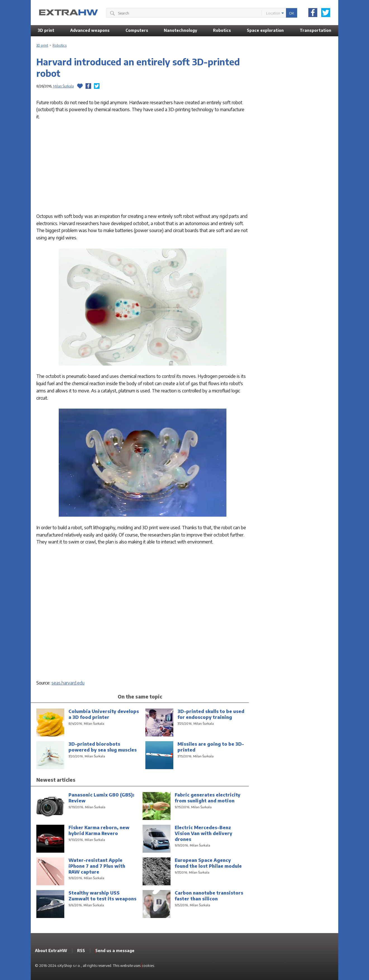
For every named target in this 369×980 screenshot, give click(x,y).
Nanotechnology (180, 30)
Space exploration (265, 30)
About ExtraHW (51, 951)
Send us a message (115, 951)
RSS (81, 951)
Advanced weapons (90, 30)
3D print (46, 30)
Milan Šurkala (63, 86)
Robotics (222, 30)
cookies (148, 965)
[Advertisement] (143, 168)
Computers (137, 30)
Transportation (315, 30)
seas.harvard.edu (68, 683)
